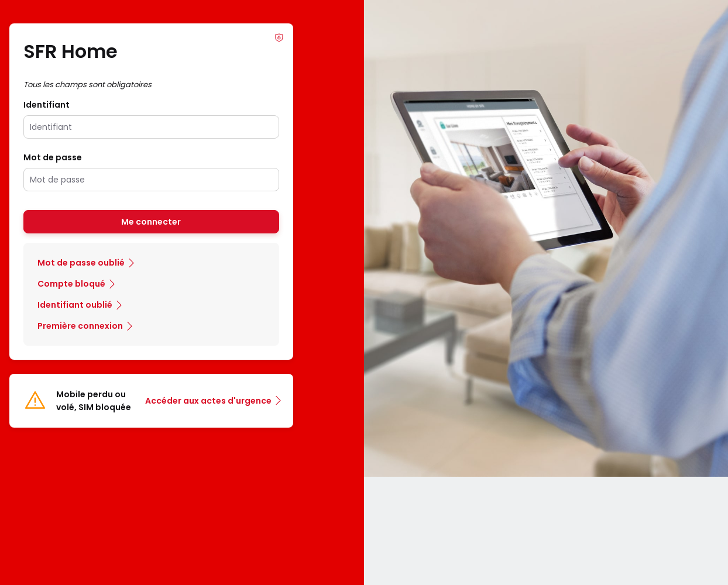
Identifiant (47, 105)
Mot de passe (53, 157)
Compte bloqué (71, 284)
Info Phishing (279, 37)
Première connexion (80, 326)
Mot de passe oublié (81, 263)
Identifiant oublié (75, 305)
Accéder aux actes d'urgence (208, 401)
